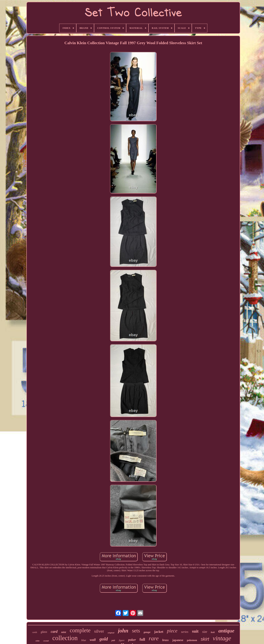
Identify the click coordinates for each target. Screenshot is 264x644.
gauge (147, 632)
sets (136, 631)
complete (80, 630)
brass (165, 640)
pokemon (192, 640)
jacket (159, 632)
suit (195, 631)
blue (84, 640)
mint (64, 632)
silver (99, 631)
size (205, 632)
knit (213, 632)
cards (35, 632)
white (37, 641)
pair (113, 640)
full (142, 639)
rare (154, 638)
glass (44, 632)
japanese (178, 640)
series (185, 632)
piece (172, 631)
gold (104, 639)
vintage (222, 638)
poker (132, 640)
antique (226, 631)
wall (93, 640)
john (123, 631)
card (54, 632)
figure (122, 640)
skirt (205, 639)
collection (65, 638)
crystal (46, 641)
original (111, 633)
